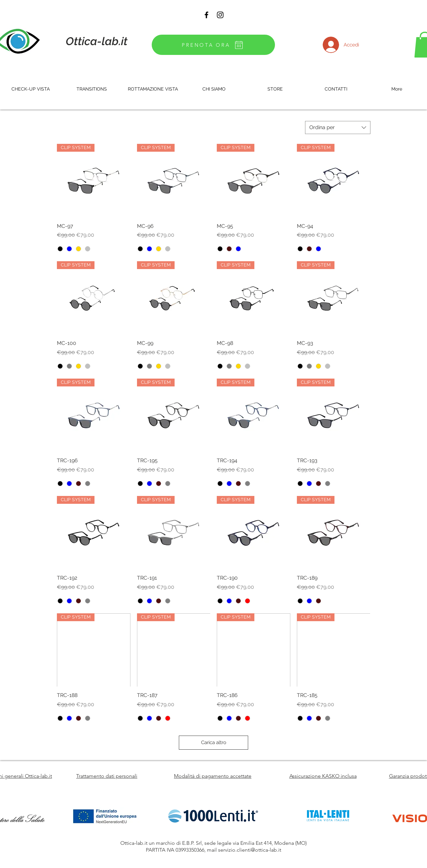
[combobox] (338, 128)
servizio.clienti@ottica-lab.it (250, 850)
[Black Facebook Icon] (206, 15)
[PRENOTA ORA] (213, 45)
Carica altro (214, 742)
